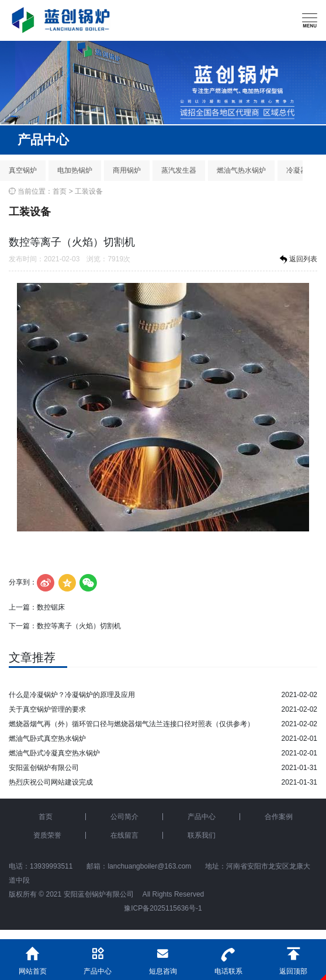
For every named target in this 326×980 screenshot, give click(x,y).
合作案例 (279, 817)
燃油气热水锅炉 (241, 170)
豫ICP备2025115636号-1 (163, 908)
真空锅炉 (23, 170)
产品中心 (202, 817)
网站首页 (33, 957)
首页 (60, 191)
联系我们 (202, 835)
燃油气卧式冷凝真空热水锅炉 (54, 753)
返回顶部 (293, 957)
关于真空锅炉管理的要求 (47, 709)
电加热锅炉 (75, 170)
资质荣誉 (47, 835)
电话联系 (228, 957)
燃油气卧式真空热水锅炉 (47, 738)
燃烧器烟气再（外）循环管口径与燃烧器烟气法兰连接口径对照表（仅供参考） (131, 724)
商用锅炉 (127, 170)
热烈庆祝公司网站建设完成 (51, 782)
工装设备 (89, 191)
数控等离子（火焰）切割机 (79, 626)
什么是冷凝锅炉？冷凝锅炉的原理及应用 (72, 695)
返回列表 (297, 260)
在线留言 (124, 835)
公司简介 (124, 817)
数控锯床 (51, 607)
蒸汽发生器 (179, 170)
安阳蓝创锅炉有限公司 (44, 768)
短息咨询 (163, 957)
